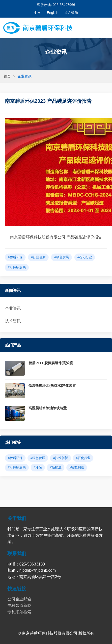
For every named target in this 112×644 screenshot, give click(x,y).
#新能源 (56, 467)
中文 (37, 13)
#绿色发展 (61, 257)
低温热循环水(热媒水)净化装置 (52, 386)
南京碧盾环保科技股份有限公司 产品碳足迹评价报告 (56, 237)
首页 (7, 76)
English (53, 13)
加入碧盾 (71, 13)
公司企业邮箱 (19, 599)
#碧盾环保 (15, 257)
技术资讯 (13, 321)
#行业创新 (38, 257)
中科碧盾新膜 (19, 605)
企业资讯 (13, 308)
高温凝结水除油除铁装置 (48, 408)
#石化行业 (85, 257)
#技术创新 (60, 458)
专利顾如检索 (19, 612)
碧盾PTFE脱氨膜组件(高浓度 (51, 363)
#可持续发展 (17, 267)
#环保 (38, 467)
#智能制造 (77, 467)
